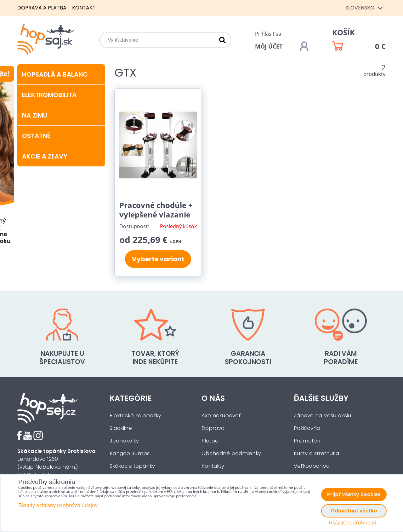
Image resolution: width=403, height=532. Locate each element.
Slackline (121, 428)
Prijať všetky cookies (354, 494)
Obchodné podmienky (231, 453)
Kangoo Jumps (130, 453)
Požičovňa (307, 428)
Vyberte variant (158, 259)
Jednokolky (124, 441)
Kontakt (84, 8)
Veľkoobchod (312, 466)
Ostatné (36, 136)
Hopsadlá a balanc (55, 74)
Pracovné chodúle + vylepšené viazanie (156, 210)
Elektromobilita (49, 95)
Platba (210, 441)
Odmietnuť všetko (354, 511)
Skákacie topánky (132, 466)
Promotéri (307, 441)
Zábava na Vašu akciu (322, 416)
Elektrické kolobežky (135, 416)
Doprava (213, 428)
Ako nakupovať (221, 416)
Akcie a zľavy (45, 156)
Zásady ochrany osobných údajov (58, 505)
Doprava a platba (42, 8)
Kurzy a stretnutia (316, 453)
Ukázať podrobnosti (352, 523)
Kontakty (213, 466)
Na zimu (35, 115)
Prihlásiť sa (268, 34)
